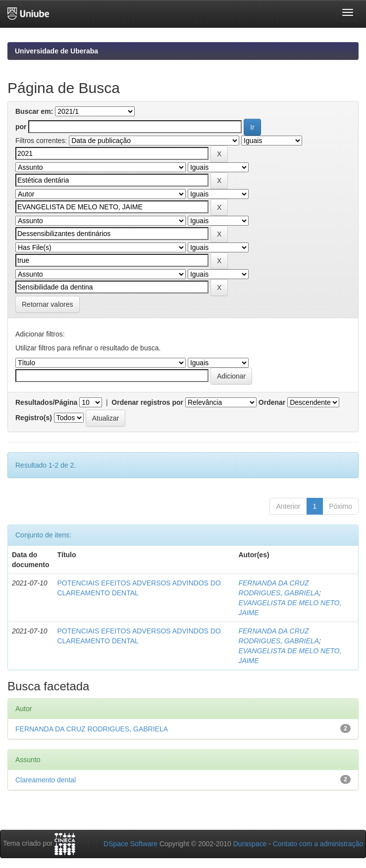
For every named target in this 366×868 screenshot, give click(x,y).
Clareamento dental (46, 780)
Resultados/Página (46, 402)
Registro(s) (34, 418)
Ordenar (272, 402)
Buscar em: (34, 111)
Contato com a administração (318, 844)
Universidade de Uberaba (56, 51)
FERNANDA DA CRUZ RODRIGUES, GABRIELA (92, 729)
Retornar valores (48, 304)
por (21, 127)
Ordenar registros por (147, 402)
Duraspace (250, 844)
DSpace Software (131, 844)
